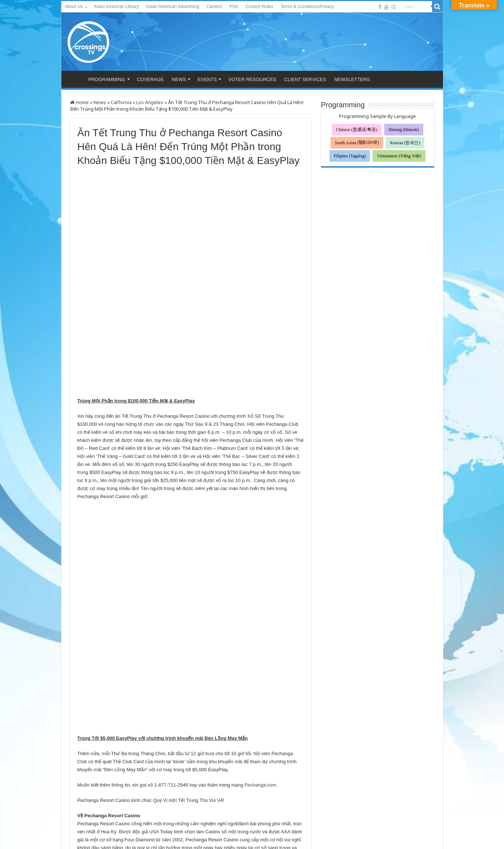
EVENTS (207, 79)
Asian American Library (116, 7)
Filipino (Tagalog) (350, 156)
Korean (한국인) (405, 143)
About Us (74, 7)
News (100, 102)
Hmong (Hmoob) (404, 130)
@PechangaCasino (98, 723)
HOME (75, 79)
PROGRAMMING (107, 79)
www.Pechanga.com (136, 715)
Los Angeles (150, 102)
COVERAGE (150, 79)
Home (79, 102)
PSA (234, 7)
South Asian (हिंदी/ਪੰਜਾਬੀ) (357, 143)
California (121, 102)
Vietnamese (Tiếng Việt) (399, 156)
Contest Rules (259, 7)
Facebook (257, 715)
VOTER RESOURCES (252, 79)
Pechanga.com (260, 604)
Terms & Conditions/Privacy (307, 7)
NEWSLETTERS (352, 79)
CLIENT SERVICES (305, 79)
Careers (215, 7)
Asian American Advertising (173, 7)
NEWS (179, 79)
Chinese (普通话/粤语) (357, 130)
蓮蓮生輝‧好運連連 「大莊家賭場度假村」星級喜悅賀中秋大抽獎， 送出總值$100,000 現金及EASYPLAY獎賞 (122, 772)
